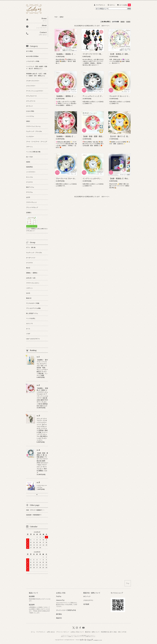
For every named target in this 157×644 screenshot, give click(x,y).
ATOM (124, 632)
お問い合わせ (51, 632)
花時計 (62, 17)
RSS (119, 632)
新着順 (128, 22)
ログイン (112, 5)
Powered (89, 640)
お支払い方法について (77, 632)
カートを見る (125, 5)
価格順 (123, 22)
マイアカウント (101, 5)
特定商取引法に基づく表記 (109, 632)
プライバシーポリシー (63, 632)
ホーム (33, 632)
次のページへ (106, 26)
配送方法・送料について (92, 632)
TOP (56, 17)
